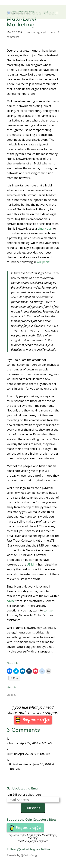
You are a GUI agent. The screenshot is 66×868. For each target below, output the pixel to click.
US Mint (32, 564)
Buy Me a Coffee (18, 835)
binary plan (45, 229)
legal (43, 32)
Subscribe (33, 808)
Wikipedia (43, 262)
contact (48, 610)
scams (51, 32)
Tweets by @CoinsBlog (22, 855)
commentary (32, 32)
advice (11, 601)
